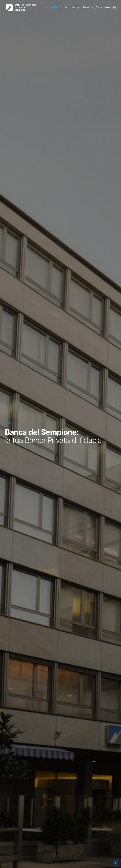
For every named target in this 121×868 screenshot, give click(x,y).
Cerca (99, 7)
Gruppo (76, 7)
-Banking (52, 7)
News (86, 7)
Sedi (67, 7)
